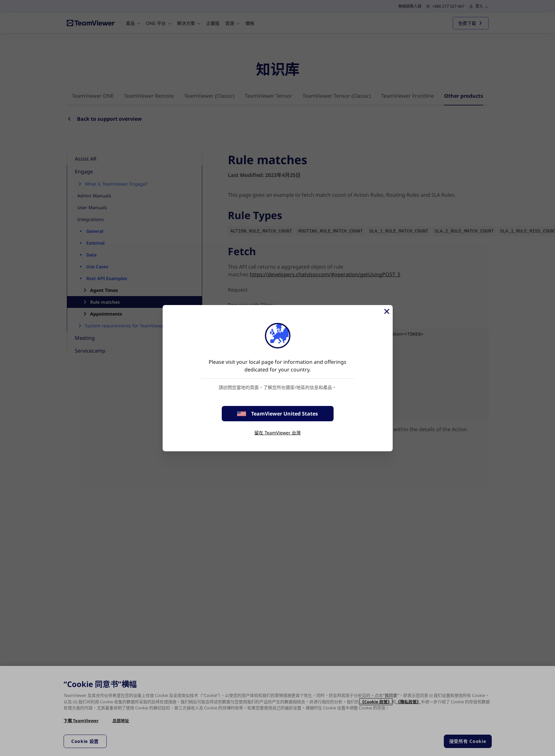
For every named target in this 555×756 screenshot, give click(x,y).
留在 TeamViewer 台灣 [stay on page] (277, 433)
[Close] (386, 311)
